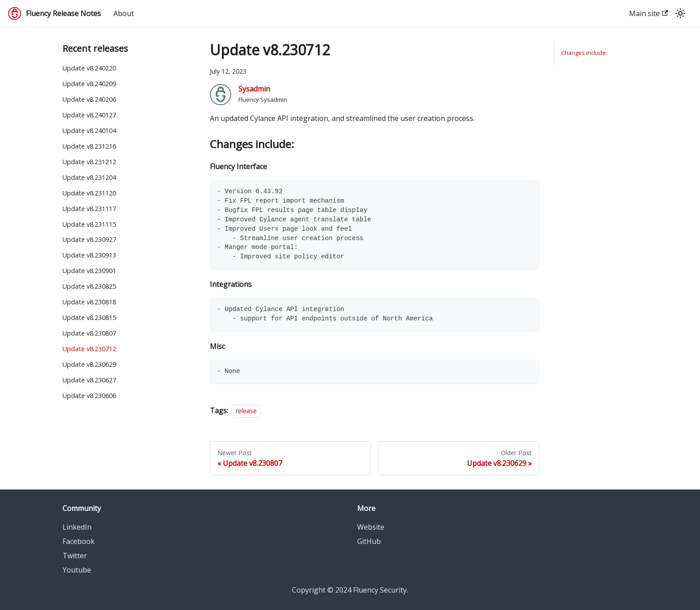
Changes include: (584, 53)
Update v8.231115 (89, 224)
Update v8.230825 (89, 286)
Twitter (75, 556)
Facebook (79, 541)
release (246, 411)
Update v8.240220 (89, 68)
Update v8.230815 (89, 317)
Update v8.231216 (89, 146)
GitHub (369, 541)
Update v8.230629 (89, 364)
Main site (648, 13)
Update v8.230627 (89, 380)
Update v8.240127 (89, 115)
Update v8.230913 (89, 255)
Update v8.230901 (89, 271)
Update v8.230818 (89, 302)
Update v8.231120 (89, 193)
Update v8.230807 (89, 333)
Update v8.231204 (89, 177)
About (124, 13)
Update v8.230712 (89, 349)
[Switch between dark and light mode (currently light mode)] (680, 13)
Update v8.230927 (89, 239)
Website (371, 527)
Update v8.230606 (89, 396)
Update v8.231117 (89, 209)
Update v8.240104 (89, 131)
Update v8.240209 (89, 84)
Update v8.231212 (89, 162)
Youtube (77, 570)
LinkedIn (77, 527)
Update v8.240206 (89, 99)
